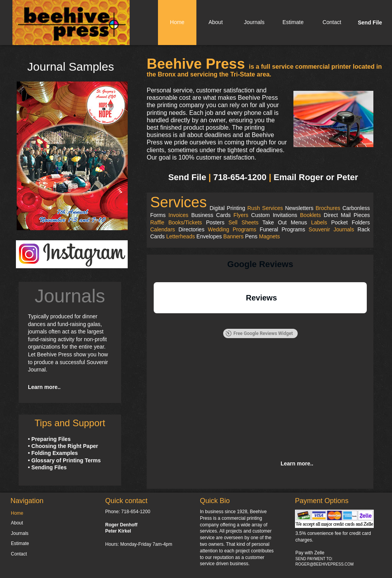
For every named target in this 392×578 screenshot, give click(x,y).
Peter (348, 177)
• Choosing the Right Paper (63, 446)
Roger (311, 177)
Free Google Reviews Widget (259, 333)
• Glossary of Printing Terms (64, 460)
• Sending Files (47, 467)
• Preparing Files (49, 439)
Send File (187, 177)
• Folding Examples (53, 453)
